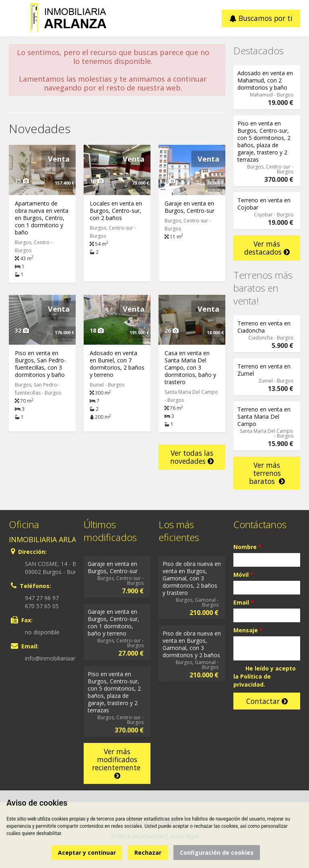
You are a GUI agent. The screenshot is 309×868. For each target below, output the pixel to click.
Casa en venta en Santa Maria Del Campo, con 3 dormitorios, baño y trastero (190, 367)
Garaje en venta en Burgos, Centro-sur (190, 207)
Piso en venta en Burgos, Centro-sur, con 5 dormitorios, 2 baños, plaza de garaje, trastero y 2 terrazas (264, 141)
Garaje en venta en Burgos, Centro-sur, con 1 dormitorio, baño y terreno (113, 622)
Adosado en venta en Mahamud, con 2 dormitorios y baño (265, 80)
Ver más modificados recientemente (117, 763)
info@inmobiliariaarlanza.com (63, 658)
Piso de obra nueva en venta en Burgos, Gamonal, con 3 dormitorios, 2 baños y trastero (192, 578)
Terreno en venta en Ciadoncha (264, 327)
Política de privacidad (252, 680)
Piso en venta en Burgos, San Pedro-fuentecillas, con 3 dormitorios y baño (40, 364)
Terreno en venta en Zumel (264, 370)
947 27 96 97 (42, 598)
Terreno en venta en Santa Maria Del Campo (264, 417)
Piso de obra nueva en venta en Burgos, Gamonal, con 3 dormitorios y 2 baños (192, 644)
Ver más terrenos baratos (267, 473)
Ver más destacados (267, 248)
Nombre (247, 547)
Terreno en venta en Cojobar (264, 204)
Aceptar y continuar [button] (87, 853)
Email (244, 602)
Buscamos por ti (261, 18)
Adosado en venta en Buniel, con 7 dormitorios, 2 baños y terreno (117, 364)
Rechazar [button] (148, 853)
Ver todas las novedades (192, 457)
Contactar (267, 701)
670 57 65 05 (42, 606)
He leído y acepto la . (265, 676)
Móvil (243, 575)
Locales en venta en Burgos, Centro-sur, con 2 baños (116, 211)
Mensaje (248, 630)
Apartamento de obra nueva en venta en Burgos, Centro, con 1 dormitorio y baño (42, 218)
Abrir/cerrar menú (16, 17)
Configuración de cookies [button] (217, 853)
